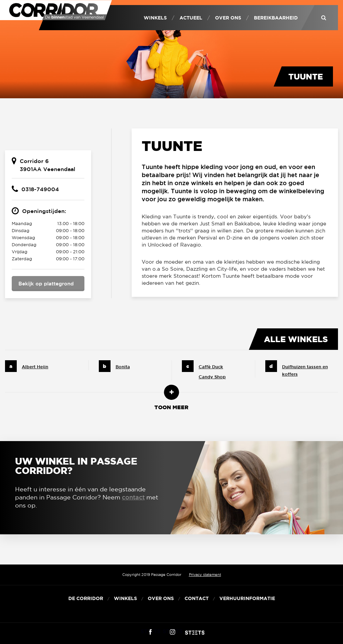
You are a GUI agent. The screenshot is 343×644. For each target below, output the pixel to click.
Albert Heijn (35, 367)
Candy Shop (212, 377)
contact (133, 497)
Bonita (123, 367)
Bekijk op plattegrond (46, 284)
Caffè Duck (211, 367)
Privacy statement (205, 575)
